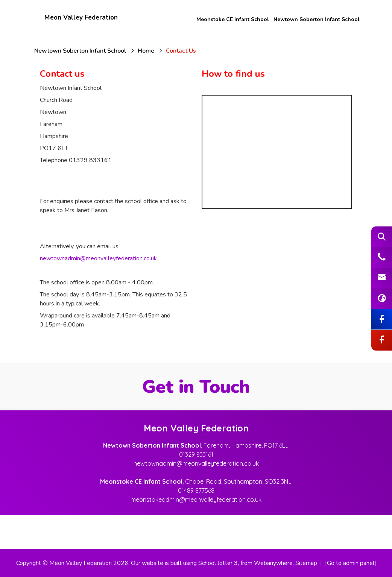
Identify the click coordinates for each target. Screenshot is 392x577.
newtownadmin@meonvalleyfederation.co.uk (98, 258)
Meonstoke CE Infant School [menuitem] (233, 19)
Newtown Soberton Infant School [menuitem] (317, 19)
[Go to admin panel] (351, 563)
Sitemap (306, 563)
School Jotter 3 (218, 563)
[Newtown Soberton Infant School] (80, 51)
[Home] (146, 51)
